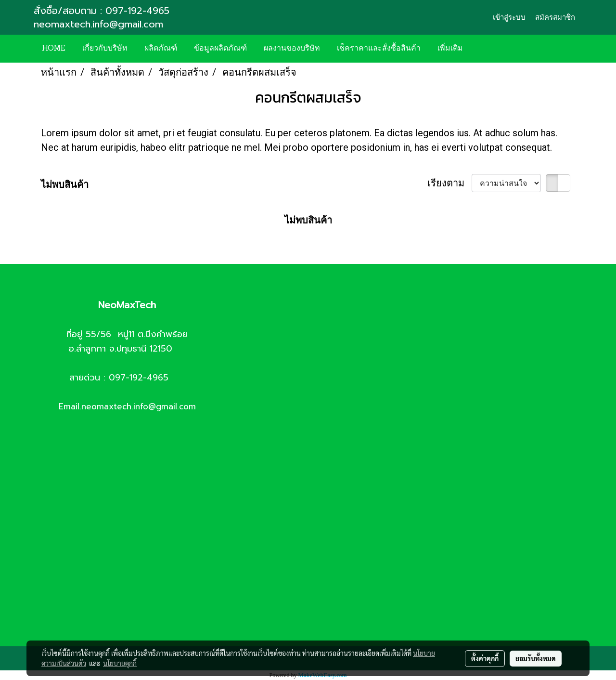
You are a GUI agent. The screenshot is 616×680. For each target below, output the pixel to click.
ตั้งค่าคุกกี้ (485, 658)
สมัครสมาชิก (555, 17)
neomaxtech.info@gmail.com (100, 24)
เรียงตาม (449, 183)
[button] (486, 49)
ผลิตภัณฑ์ (161, 49)
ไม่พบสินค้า (65, 184)
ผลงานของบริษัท (292, 49)
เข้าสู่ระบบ (509, 17)
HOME (54, 49)
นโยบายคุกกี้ (120, 663)
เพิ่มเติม (450, 49)
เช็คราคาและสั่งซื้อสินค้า (379, 49)
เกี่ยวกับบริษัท (105, 49)
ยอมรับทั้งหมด (536, 658)
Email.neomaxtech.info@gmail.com (127, 406)
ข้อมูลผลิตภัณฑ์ (220, 49)
